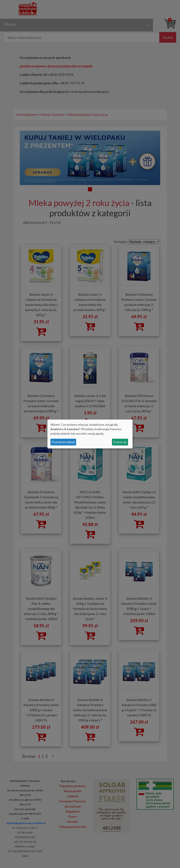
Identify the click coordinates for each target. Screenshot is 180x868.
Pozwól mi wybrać (63, 442)
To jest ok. (120, 442)
